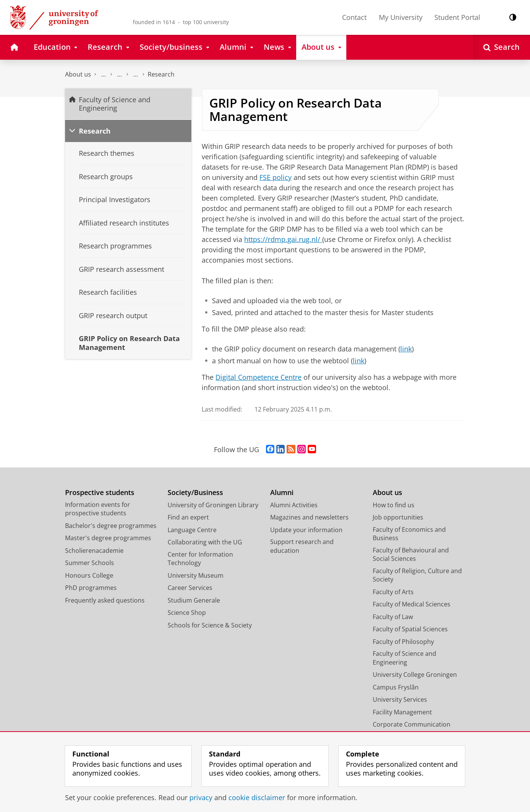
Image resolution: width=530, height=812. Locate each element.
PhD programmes (91, 588)
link (406, 349)
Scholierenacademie (94, 551)
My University (401, 17)
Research (161, 74)
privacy (201, 797)
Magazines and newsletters (309, 517)
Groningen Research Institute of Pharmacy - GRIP (135, 74)
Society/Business (195, 493)
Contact (354, 17)
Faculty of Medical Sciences (412, 604)
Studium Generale (194, 600)
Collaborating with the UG (205, 542)
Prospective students (100, 493)
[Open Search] (501, 47)
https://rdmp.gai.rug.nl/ (282, 239)
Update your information (306, 530)
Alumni (282, 493)
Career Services (190, 588)
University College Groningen (415, 675)
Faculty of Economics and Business (409, 534)
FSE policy (276, 177)
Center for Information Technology (200, 559)
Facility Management (402, 712)
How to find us (394, 505)
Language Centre (192, 530)
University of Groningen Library (213, 505)
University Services (400, 699)
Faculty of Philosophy (403, 642)
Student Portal (457, 17)
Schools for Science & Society (210, 625)
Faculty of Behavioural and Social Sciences (411, 555)
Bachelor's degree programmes (111, 526)
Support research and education (302, 546)
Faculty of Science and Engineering (103, 74)
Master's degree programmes (108, 538)
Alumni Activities (294, 505)
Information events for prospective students (98, 509)
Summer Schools (90, 563)
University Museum (196, 575)
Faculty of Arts (393, 592)
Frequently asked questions (105, 600)
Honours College (89, 575)
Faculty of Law (393, 617)
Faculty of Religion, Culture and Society (417, 575)
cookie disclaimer (257, 797)
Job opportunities (398, 517)
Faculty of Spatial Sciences (410, 629)
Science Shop (187, 613)
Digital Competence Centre (258, 377)
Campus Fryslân (396, 687)
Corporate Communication (412, 724)
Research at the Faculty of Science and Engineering (119, 74)
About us (78, 74)
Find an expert (188, 517)
